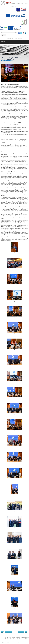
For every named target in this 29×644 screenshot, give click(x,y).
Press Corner (8, 56)
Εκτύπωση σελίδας (24, 56)
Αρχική (3, 37)
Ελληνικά (13, 6)
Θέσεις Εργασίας (10, 38)
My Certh (15, 38)
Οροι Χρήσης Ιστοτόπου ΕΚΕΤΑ (23, 639)
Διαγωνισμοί (24, 37)
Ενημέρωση (14, 37)
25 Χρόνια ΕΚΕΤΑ (8, 37)
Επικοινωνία (20, 38)
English (16, 6)
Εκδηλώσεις (19, 37)
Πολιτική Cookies (13, 639)
